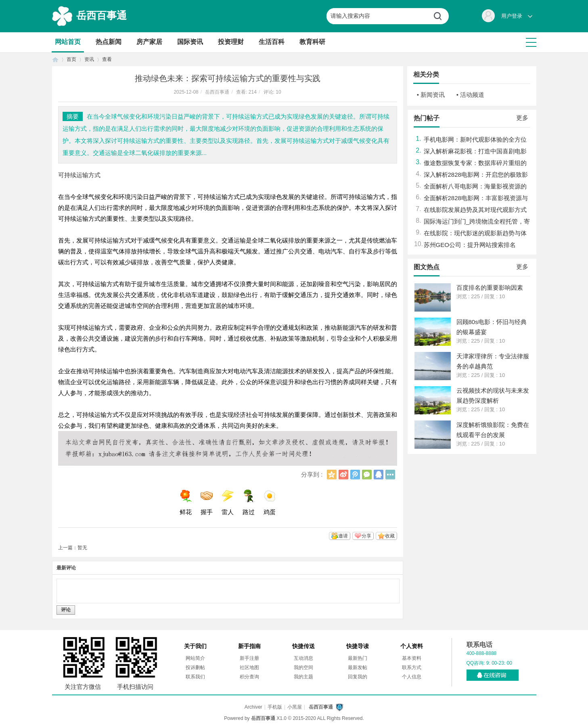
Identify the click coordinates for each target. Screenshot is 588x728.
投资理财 (231, 42)
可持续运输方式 (79, 175)
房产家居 (149, 42)
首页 (55, 60)
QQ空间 (332, 475)
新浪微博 (343, 475)
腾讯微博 (355, 475)
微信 (367, 475)
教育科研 (312, 42)
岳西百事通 (101, 15)
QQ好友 (379, 475)
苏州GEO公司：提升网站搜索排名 (470, 245)
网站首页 (68, 42)
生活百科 (272, 42)
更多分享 (390, 475)
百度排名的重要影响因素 (490, 288)
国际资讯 (190, 42)
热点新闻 (109, 42)
